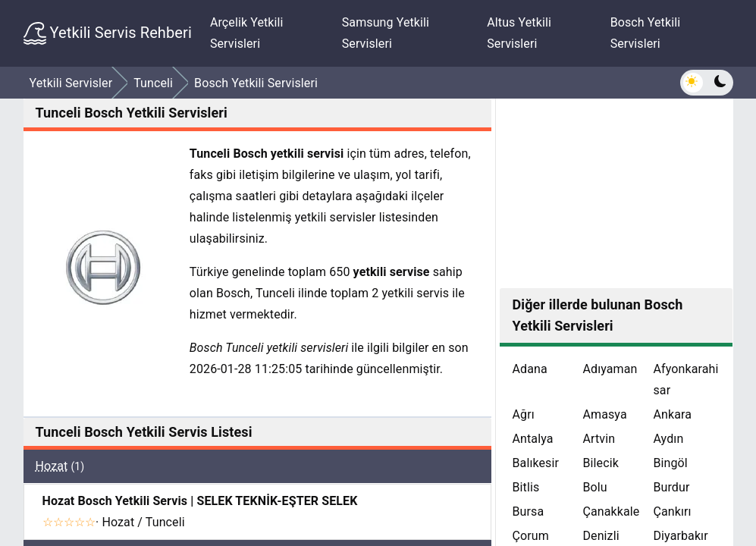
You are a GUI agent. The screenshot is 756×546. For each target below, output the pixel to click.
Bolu (594, 487)
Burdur (671, 487)
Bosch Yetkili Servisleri (646, 33)
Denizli (601, 536)
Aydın (668, 439)
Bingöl (670, 463)
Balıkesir (535, 463)
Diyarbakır (680, 536)
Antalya (532, 439)
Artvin (599, 439)
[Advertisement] (616, 193)
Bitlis (525, 487)
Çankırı (672, 511)
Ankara (672, 414)
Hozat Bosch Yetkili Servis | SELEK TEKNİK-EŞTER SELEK (200, 501)
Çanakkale (611, 511)
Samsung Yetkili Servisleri (386, 33)
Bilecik (600, 463)
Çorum (530, 536)
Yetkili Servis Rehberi (108, 33)
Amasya (604, 414)
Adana (529, 369)
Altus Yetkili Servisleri (519, 33)
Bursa (528, 511)
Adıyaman (610, 369)
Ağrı (523, 414)
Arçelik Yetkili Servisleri (247, 33)
